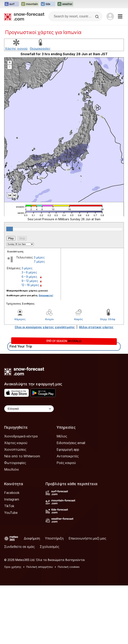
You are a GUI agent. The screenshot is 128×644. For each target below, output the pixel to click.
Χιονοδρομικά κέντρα (21, 436)
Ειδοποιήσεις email (71, 443)
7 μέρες (39, 261)
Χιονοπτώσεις (15, 449)
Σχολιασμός (50, 547)
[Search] (97, 17)
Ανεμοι (49, 319)
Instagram (12, 499)
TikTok (9, 506)
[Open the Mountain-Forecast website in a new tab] (30, 4)
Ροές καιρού (66, 463)
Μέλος (62, 436)
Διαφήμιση (32, 538)
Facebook (12, 493)
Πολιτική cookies (69, 567)
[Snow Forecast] (24, 16)
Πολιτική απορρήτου (40, 567)
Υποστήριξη (54, 538)
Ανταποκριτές (68, 456)
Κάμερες (20, 319)
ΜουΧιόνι (11, 469)
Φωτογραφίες (15, 463)
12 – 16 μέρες (30, 285)
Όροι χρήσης (13, 567)
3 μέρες (39, 257)
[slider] (10, 229)
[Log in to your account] (110, 16)
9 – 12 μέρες (30, 281)
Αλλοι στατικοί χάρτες (96, 327)
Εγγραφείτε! (46, 295)
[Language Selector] (29, 409)
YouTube (11, 513)
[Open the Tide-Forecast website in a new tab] (48, 4)
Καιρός (79, 319)
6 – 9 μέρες (29, 277)
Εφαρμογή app (68, 449)
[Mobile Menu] (120, 16)
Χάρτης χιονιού (16, 48)
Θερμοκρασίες (40, 48)
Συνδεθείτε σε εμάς (19, 547)
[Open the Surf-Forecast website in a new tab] (12, 4)
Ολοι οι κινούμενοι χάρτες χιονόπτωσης (45, 327)
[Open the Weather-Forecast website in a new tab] (65, 4)
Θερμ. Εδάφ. (108, 319)
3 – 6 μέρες (29, 272)
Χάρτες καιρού (16, 443)
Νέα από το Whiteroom (22, 456)
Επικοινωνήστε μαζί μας (87, 538)
